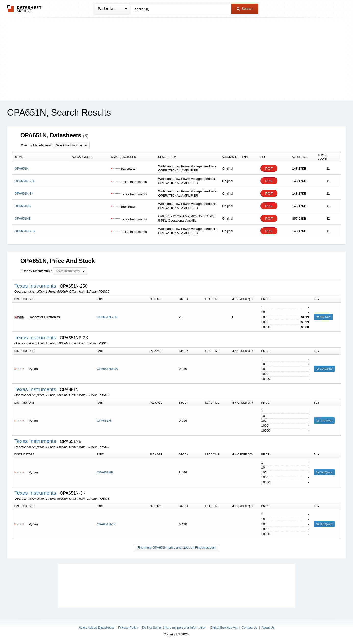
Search (244, 9)
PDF (269, 168)
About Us (268, 627)
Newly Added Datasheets (96, 627)
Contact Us (250, 627)
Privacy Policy (128, 627)
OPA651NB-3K (107, 369)
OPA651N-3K (106, 524)
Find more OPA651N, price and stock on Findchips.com (176, 547)
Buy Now (323, 317)
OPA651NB (105, 472)
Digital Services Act (224, 627)
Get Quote (324, 369)
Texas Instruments (36, 286)
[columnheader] (41, 157)
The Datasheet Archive (24, 9)
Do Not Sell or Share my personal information (174, 627)
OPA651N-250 (107, 317)
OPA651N (104, 421)
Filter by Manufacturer (36, 145)
